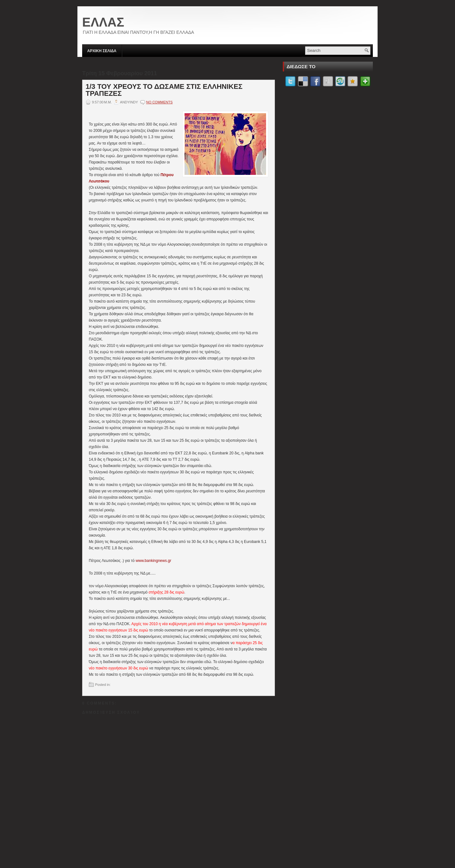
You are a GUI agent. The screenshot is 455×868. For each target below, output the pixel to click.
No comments (160, 102)
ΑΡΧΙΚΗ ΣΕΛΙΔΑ (102, 51)
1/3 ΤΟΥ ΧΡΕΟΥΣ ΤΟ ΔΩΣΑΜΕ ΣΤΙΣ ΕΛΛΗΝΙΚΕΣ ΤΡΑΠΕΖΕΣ (164, 90)
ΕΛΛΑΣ (103, 22)
